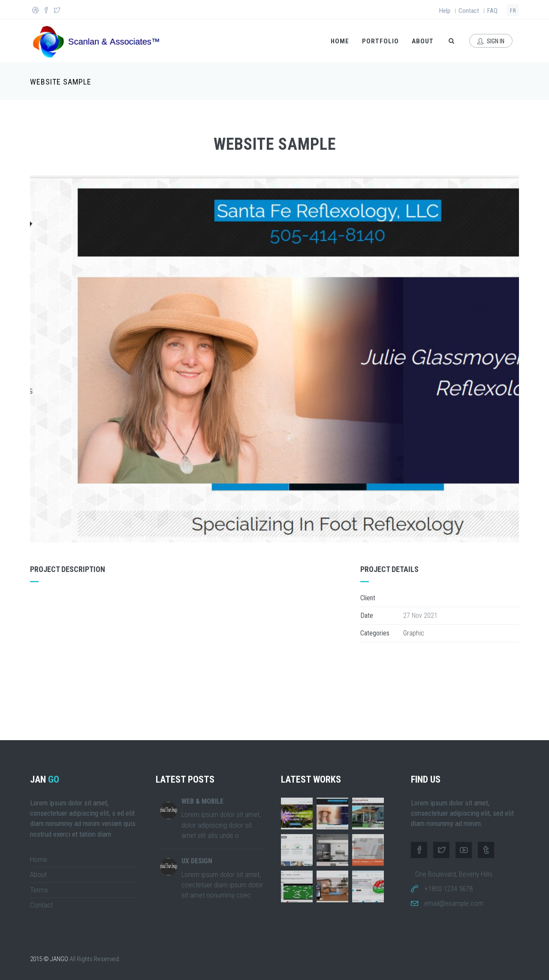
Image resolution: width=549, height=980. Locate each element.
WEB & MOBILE (202, 801)
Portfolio (380, 41)
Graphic (414, 633)
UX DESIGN (197, 861)
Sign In (491, 41)
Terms (39, 890)
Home (340, 41)
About (423, 41)
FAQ (492, 11)
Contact (469, 11)
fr (513, 11)
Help (445, 11)
